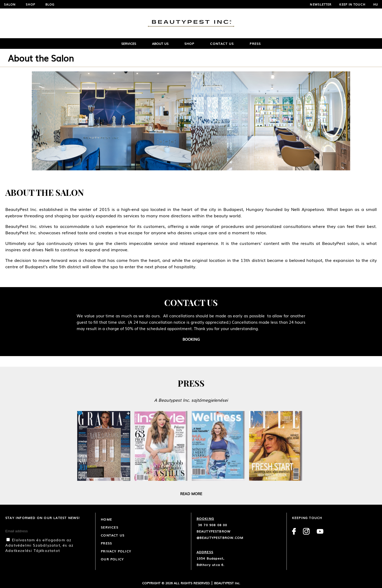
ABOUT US (160, 44)
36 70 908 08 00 (212, 525)
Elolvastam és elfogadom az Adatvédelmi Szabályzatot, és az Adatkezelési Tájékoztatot (39, 545)
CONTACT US (113, 535)
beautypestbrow (214, 531)
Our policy (112, 559)
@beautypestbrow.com (220, 538)
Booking (191, 339)
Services (110, 527)
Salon (10, 4)
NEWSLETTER (321, 4)
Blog (50, 4)
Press (255, 44)
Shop (30, 4)
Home (106, 519)
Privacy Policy (116, 551)
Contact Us (222, 44)
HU (376, 4)
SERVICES (129, 44)
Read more (191, 494)
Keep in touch (352, 4)
